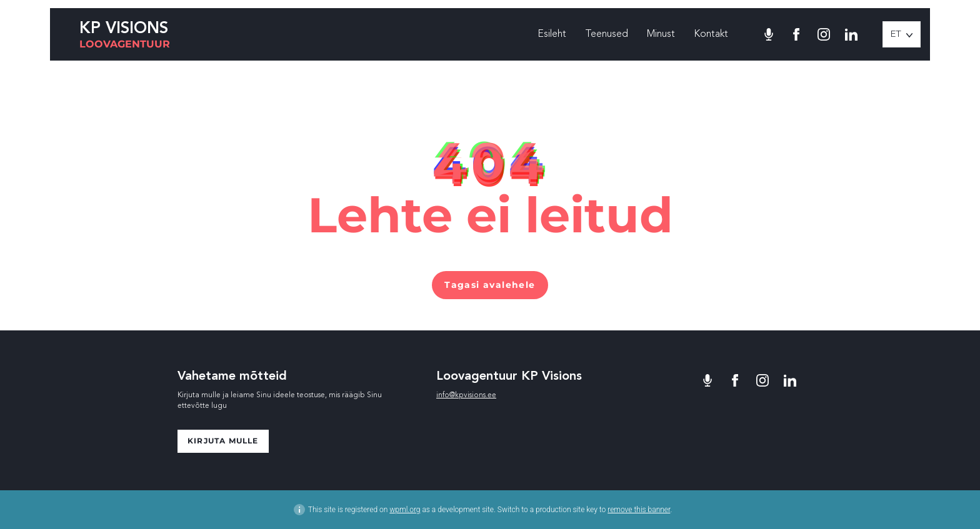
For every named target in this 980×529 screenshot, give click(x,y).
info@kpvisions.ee (466, 395)
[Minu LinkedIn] (851, 34)
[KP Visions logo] (125, 35)
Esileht (552, 34)
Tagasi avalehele (490, 285)
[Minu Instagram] (824, 34)
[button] (902, 34)
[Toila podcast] (769, 34)
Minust (661, 34)
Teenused (607, 34)
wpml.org (405, 510)
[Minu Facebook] (796, 34)
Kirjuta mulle (223, 441)
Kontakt (711, 34)
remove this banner (639, 510)
